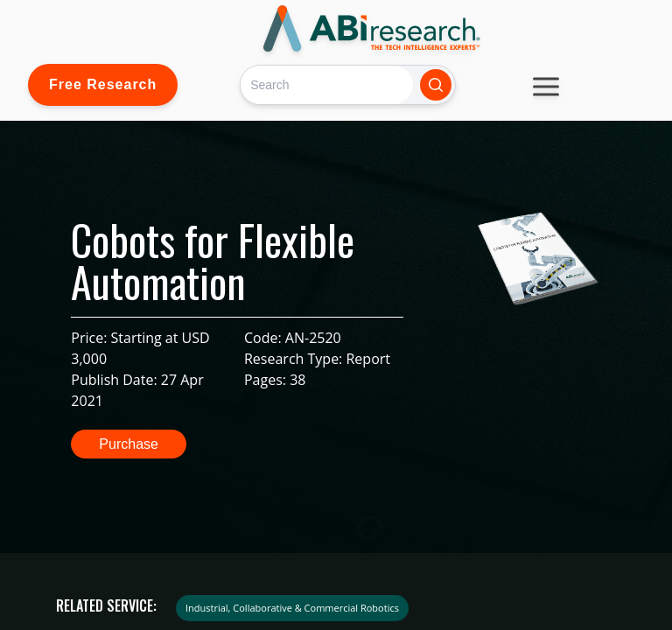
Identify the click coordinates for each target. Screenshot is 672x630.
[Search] (327, 84)
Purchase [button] (129, 444)
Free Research (103, 84)
